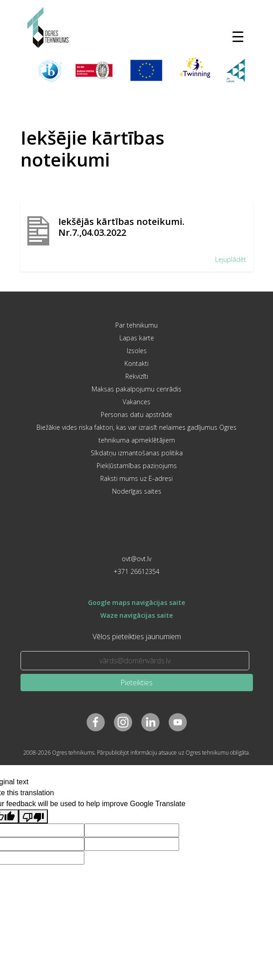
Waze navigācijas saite (136, 615)
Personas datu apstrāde (136, 414)
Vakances (136, 402)
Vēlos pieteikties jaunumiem (137, 636)
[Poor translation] (33, 816)
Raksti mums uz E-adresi (136, 478)
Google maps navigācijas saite (136, 602)
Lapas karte (137, 338)
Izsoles (137, 351)
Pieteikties (136, 683)
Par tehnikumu (136, 325)
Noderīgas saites (137, 491)
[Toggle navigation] (238, 36)
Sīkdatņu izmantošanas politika (137, 453)
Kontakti (136, 363)
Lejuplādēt (231, 259)
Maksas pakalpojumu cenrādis (136, 389)
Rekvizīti (137, 376)
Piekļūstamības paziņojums (137, 466)
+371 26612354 (136, 571)
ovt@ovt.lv (136, 559)
